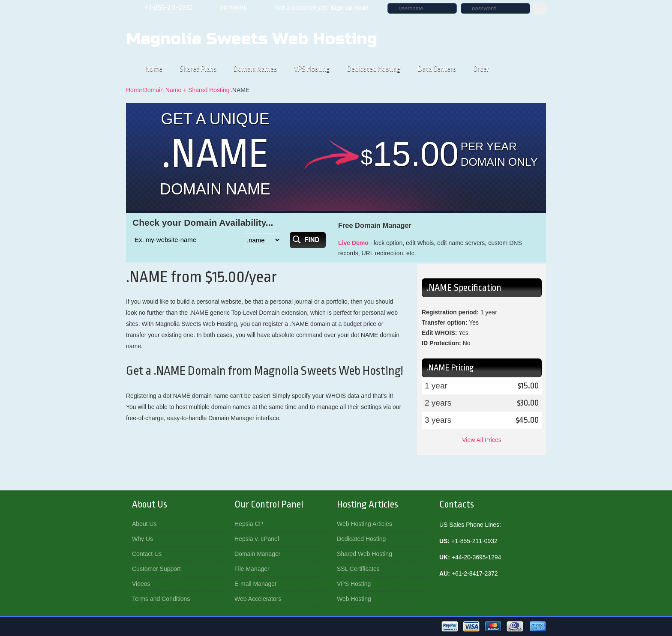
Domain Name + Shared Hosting (186, 90)
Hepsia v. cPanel (257, 539)
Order (481, 69)
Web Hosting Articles (364, 524)
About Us (144, 524)
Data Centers (437, 69)
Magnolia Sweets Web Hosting (252, 39)
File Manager (252, 569)
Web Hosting (354, 599)
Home (154, 69)
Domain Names (255, 69)
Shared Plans (198, 69)
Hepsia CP (249, 524)
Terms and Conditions (161, 599)
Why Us (142, 539)
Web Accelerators (258, 599)
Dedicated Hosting (374, 69)
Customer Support (156, 569)
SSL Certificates (358, 569)
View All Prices (482, 440)
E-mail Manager (256, 584)
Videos (141, 584)
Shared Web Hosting (364, 554)
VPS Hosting (312, 69)
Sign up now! (349, 8)
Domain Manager (257, 554)
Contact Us (147, 554)
